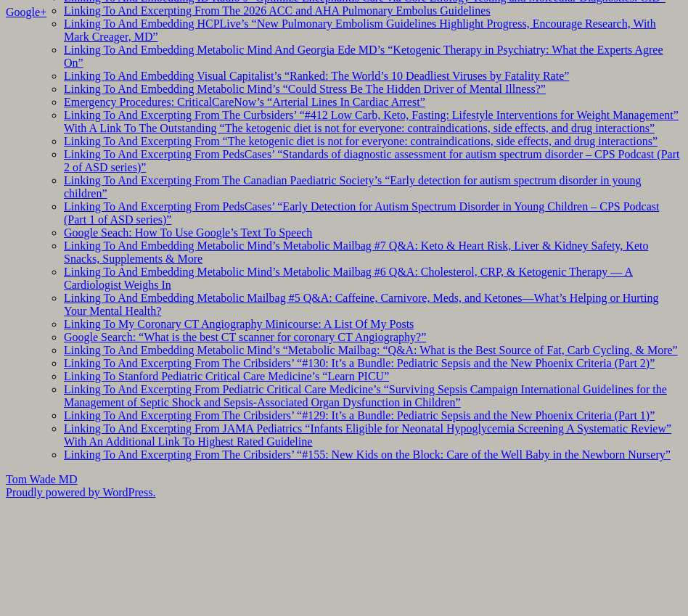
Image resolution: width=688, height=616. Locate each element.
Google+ (26, 12)
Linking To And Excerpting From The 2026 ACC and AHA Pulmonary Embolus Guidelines (277, 11)
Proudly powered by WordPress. (81, 492)
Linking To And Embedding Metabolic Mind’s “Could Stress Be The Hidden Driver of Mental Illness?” (305, 89)
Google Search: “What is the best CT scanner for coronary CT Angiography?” (245, 337)
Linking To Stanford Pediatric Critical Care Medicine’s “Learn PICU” (226, 376)
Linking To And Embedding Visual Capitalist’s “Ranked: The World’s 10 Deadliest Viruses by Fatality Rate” (316, 76)
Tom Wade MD (42, 479)
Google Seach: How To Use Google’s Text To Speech (188, 233)
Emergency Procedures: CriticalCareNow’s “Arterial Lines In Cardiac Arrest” (245, 102)
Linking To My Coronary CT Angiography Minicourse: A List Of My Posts (239, 324)
